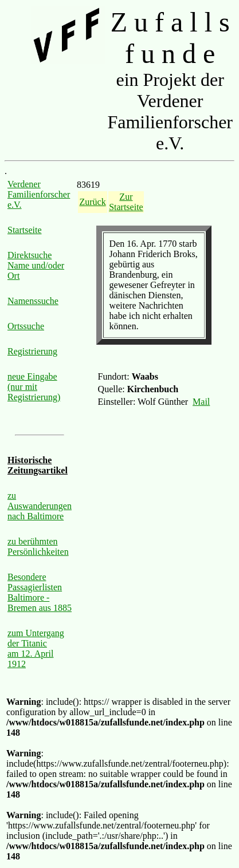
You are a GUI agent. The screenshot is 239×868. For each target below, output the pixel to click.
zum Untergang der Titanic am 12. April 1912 (36, 648)
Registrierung (32, 351)
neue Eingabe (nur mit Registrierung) (34, 387)
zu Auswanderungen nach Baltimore (40, 506)
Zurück (92, 202)
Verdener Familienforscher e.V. (39, 194)
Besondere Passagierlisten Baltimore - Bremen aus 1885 (40, 592)
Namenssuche (33, 301)
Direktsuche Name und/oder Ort (36, 265)
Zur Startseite (126, 202)
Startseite (25, 230)
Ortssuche (26, 326)
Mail (201, 402)
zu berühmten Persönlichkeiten (38, 547)
